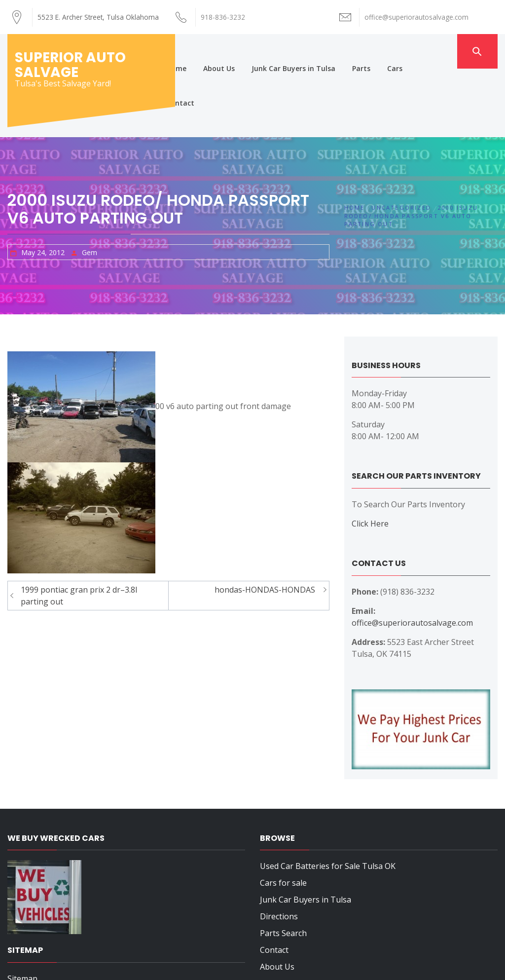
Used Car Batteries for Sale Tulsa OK (328, 797)
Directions (279, 848)
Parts (364, 51)
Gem (90, 184)
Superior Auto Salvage (70, 65)
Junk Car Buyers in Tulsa (296, 51)
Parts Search (283, 865)
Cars (397, 51)
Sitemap (22, 910)
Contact (436, 51)
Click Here (370, 455)
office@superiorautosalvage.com (412, 554)
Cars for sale (283, 814)
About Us (221, 51)
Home (179, 51)
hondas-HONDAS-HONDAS (265, 521)
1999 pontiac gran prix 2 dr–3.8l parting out (79, 527)
